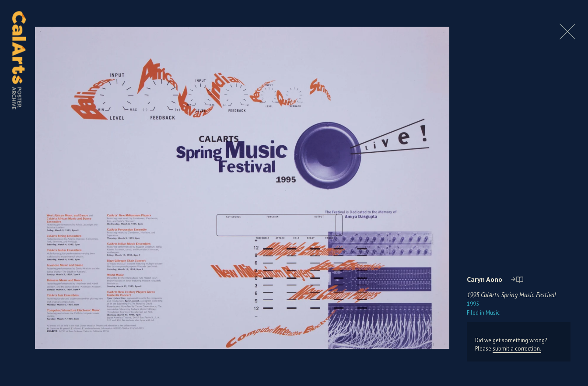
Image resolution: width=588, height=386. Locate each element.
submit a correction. (517, 349)
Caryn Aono (485, 279)
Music (483, 313)
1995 (473, 304)
